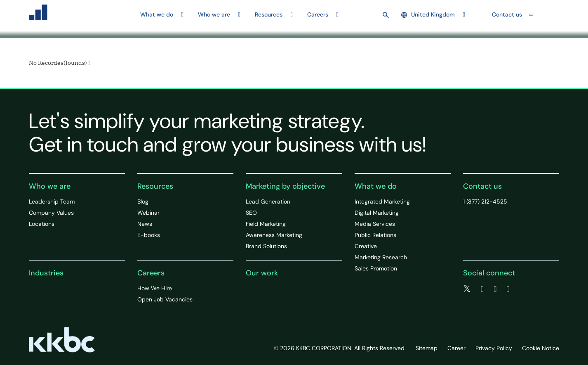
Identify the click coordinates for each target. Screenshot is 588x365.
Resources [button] (269, 14)
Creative (366, 246)
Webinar (148, 213)
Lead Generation (268, 201)
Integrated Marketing (382, 201)
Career (456, 348)
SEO (251, 213)
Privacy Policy (494, 348)
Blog (143, 201)
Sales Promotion (376, 268)
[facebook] (482, 289)
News (145, 224)
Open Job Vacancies (165, 299)
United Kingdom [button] (428, 14)
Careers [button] (318, 14)
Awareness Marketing (274, 235)
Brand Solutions (266, 246)
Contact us (507, 14)
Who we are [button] (214, 14)
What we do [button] (157, 14)
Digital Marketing (377, 213)
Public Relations (375, 235)
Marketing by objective (285, 186)
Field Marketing (266, 224)
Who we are (50, 186)
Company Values (51, 213)
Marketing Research (381, 257)
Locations (42, 224)
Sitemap (427, 348)
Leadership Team (52, 201)
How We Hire (155, 288)
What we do (376, 186)
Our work (262, 273)
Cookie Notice (541, 348)
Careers (151, 273)
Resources (155, 186)
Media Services (375, 224)
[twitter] (467, 289)
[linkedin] (495, 289)
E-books (149, 235)
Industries (46, 273)
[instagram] (508, 289)
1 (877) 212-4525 (485, 201)
